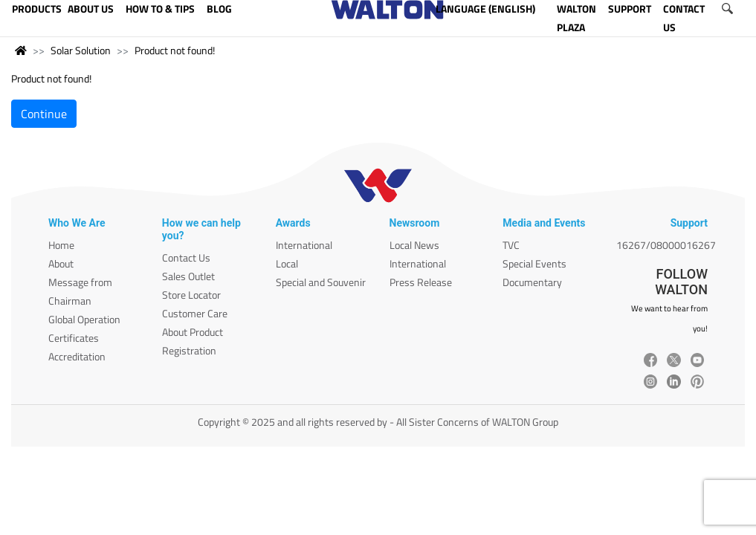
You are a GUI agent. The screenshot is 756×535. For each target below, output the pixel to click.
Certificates (74, 338)
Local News (414, 245)
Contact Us (186, 257)
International (304, 245)
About (61, 263)
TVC (511, 245)
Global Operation (84, 319)
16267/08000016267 (666, 245)
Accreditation (77, 356)
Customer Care (195, 313)
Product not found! (175, 50)
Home (61, 245)
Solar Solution (81, 50)
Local (287, 263)
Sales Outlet (188, 276)
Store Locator (191, 295)
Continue (44, 114)
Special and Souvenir (321, 282)
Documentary (532, 282)
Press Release (421, 282)
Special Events (534, 263)
